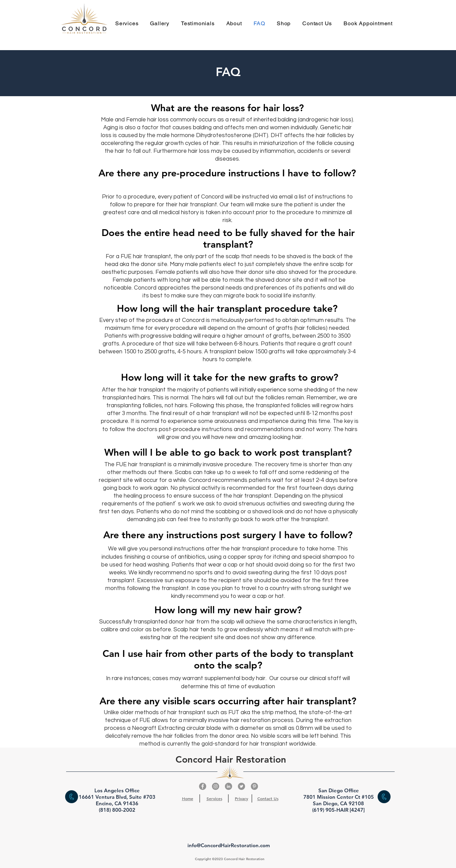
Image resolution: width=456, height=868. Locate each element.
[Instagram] (216, 786)
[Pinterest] (254, 786)
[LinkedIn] (229, 786)
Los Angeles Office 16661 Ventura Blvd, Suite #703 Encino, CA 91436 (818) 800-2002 (117, 800)
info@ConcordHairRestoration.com (229, 845)
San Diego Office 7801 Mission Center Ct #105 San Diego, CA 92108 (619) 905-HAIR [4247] (339, 800)
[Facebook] (203, 786)
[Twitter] (241, 786)
